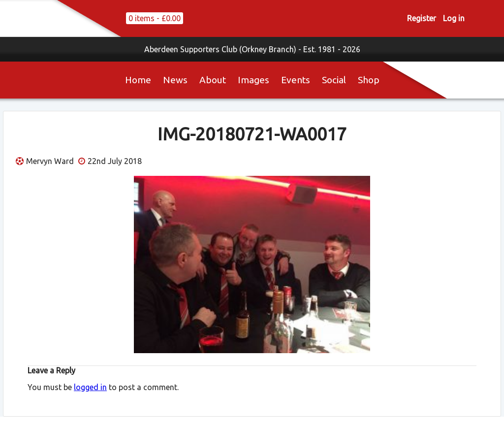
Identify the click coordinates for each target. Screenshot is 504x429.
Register (422, 18)
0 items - (155, 18)
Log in (454, 18)
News (175, 80)
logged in (90, 387)
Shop (369, 80)
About (213, 80)
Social (334, 80)
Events (296, 80)
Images (253, 80)
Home (138, 80)
